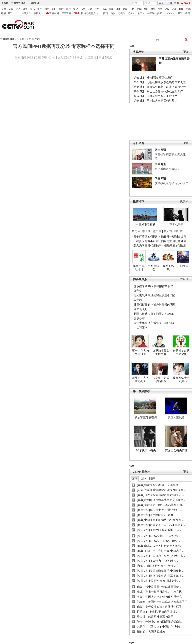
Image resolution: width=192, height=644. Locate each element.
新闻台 (23, 39)
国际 (143, 478)
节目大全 (38, 13)
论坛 (167, 9)
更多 (186, 52)
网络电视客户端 (90, 13)
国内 (135, 478)
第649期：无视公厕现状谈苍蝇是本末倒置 (160, 82)
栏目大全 (26, 13)
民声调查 (160, 164)
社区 (146, 9)
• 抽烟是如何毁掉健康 (173, 241)
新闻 (11, 9)
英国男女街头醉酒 (176, 450)
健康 (118, 9)
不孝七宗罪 (176, 225)
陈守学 (138, 291)
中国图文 (34, 39)
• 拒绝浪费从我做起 (174, 245)
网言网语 (160, 150)
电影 (113, 13)
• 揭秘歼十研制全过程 (173, 236)
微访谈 (136, 231)
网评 (152, 478)
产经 (97, 9)
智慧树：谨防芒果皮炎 (181, 352)
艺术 (83, 9)
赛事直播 (66, 13)
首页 (4, 9)
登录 (161, 3)
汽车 (104, 9)
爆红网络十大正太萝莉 (181, 380)
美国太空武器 (176, 417)
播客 (160, 13)
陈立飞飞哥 (141, 309)
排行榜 (179, 231)
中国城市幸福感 (146, 225)
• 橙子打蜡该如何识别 (145, 236)
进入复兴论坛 (66, 57)
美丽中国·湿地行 (139, 268)
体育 (25, 9)
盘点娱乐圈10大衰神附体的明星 (153, 286)
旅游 (111, 9)
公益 (90, 9)
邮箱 (181, 9)
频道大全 (13, 13)
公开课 (151, 13)
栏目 (188, 13)
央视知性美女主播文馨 (161, 352)
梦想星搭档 (154, 268)
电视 (4, 13)
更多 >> (184, 279)
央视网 (5, 3)
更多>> (184, 201)
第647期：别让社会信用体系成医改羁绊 (158, 91)
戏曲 (47, 9)
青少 (68, 9)
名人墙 (168, 231)
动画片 (141, 13)
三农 (132, 9)
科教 (61, 9)
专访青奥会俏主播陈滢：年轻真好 (155, 323)
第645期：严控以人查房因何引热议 (155, 101)
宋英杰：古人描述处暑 (140, 380)
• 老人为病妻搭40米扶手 (147, 245)
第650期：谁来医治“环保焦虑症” (154, 78)
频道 (180, 13)
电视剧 (122, 13)
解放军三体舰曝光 (146, 417)
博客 (160, 9)
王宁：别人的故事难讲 (140, 352)
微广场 (157, 231)
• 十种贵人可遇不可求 (145, 241)
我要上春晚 (168, 268)
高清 (106, 13)
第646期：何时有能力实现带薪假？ (155, 96)
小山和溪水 (141, 327)
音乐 (54, 9)
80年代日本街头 (146, 450)
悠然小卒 (139, 318)
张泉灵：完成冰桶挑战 (161, 380)
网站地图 (35, 3)
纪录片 (131, 13)
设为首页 (186, 3)
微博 (153, 9)
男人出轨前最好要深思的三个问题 (155, 295)
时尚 (125, 9)
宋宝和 (138, 300)
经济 (18, 9)
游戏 (188, 9)
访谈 (174, 9)
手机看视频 (106, 57)
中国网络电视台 (19, 3)
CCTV (171, 13)
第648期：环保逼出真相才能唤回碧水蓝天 (160, 87)
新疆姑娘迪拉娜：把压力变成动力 (155, 314)
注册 (170, 3)
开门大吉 (183, 266)
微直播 (146, 231)
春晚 (40, 9)
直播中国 (54, 13)
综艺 (32, 9)
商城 (139, 9)
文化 (76, 9)
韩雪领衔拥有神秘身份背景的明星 (155, 305)
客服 (177, 3)
